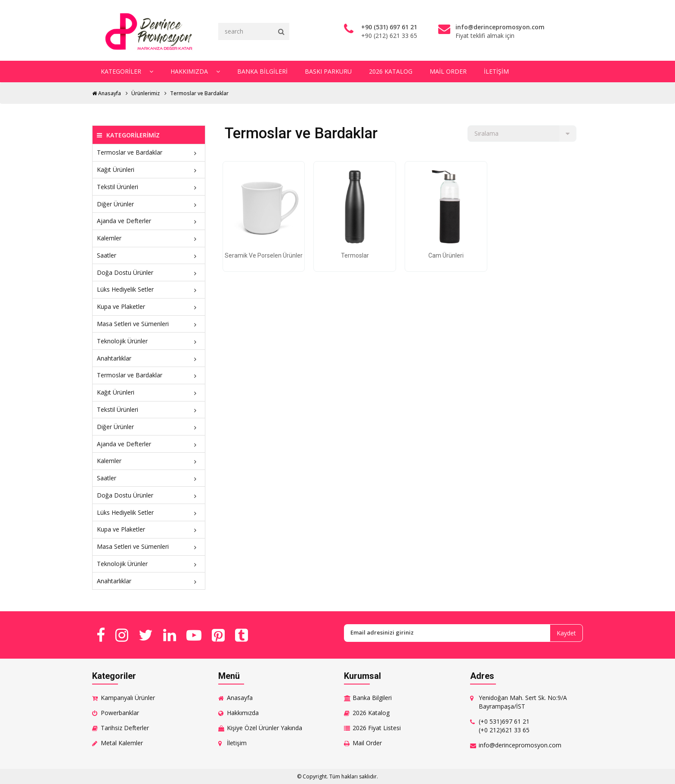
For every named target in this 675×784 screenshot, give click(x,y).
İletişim (496, 71)
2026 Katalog (391, 71)
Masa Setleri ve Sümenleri (149, 324)
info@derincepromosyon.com (520, 745)
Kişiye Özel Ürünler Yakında (265, 728)
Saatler (149, 255)
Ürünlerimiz (146, 93)
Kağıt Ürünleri (149, 170)
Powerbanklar (120, 713)
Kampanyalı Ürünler (128, 698)
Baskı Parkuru (328, 71)
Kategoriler (127, 71)
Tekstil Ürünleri (149, 187)
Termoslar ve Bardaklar (199, 93)
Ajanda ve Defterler (149, 221)
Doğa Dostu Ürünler (149, 272)
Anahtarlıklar (149, 358)
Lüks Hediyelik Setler (149, 289)
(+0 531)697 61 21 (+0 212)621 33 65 (504, 726)
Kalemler (149, 238)
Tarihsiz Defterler (125, 728)
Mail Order (448, 71)
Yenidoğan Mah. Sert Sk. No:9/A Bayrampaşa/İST (523, 702)
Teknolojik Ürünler (149, 341)
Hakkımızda (195, 71)
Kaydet (566, 633)
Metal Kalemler (122, 743)
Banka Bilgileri (262, 71)
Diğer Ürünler (149, 204)
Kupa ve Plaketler (149, 306)
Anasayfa (107, 93)
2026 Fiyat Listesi (377, 728)
